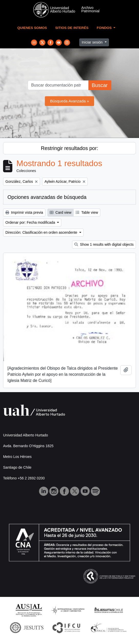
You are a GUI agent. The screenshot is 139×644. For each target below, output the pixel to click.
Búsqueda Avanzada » (69, 101)
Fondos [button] (105, 28)
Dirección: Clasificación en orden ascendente (42, 232)
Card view (61, 212)
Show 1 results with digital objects (104, 244)
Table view (87, 212)
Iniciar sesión (93, 42)
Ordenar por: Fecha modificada (31, 222)
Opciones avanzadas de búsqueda (47, 197)
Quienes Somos (32, 28)
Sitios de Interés (72, 28)
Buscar (100, 85)
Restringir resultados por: (69, 148)
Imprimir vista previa (24, 212)
